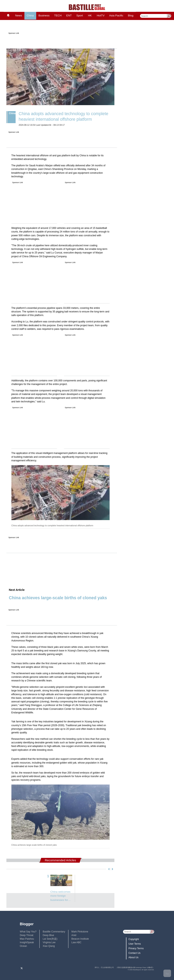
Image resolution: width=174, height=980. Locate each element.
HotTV (101, 15)
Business (44, 15)
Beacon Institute (80, 939)
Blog (131, 15)
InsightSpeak (27, 942)
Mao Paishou (27, 939)
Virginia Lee (49, 942)
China (30, 15)
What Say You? (28, 932)
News (19, 15)
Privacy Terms (136, 948)
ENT (69, 15)
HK (90, 15)
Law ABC (76, 942)
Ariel (74, 935)
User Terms (135, 944)
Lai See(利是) (50, 939)
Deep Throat (26, 935)
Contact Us (134, 953)
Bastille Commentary (54, 932)
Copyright (134, 939)
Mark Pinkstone (80, 932)
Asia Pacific (116, 15)
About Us (133, 957)
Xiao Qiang (49, 946)
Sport (80, 15)
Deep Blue (48, 935)
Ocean (23, 946)
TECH (58, 15)
